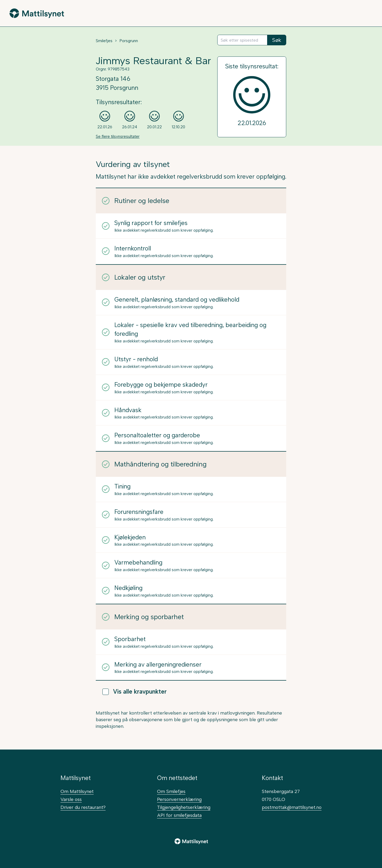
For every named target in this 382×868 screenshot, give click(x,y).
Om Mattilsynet (77, 791)
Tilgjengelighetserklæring (184, 807)
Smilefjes (104, 41)
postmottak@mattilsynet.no (292, 807)
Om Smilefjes (171, 791)
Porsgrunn (129, 41)
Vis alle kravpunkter (134, 692)
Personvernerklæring (179, 799)
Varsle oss (71, 799)
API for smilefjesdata (179, 815)
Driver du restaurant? (83, 807)
